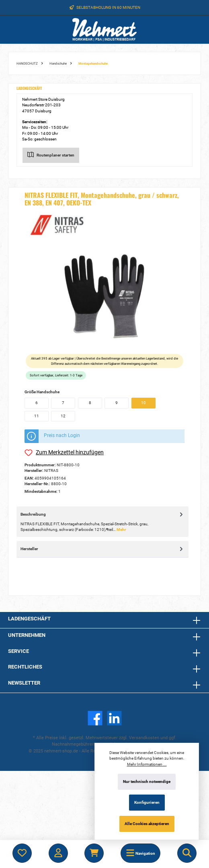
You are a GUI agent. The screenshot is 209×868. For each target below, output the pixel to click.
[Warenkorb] (94, 853)
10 (143, 403)
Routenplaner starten (51, 154)
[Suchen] (187, 853)
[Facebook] (95, 718)
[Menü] (140, 853)
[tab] (102, 522)
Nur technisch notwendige (147, 782)
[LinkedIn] (114, 718)
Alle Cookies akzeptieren (147, 824)
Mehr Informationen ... (147, 764)
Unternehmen (27, 635)
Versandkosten (144, 738)
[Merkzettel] (22, 853)
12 (63, 416)
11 (37, 416)
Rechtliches (25, 667)
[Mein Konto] (58, 853)
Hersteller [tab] (102, 549)
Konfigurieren (147, 802)
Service (18, 651)
